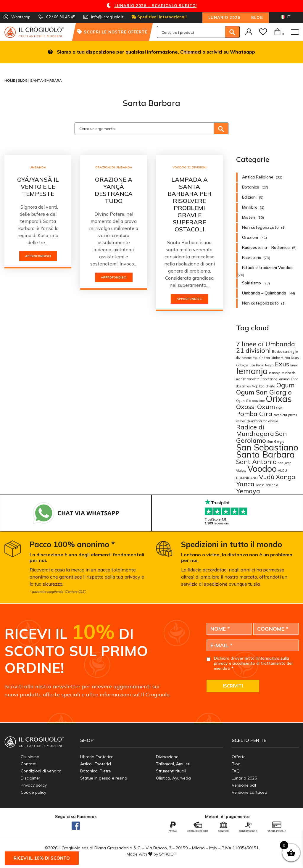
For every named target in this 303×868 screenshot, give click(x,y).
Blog (257, 17)
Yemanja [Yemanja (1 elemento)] (272, 485)
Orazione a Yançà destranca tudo (114, 190)
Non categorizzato (260, 227)
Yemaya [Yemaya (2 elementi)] (248, 491)
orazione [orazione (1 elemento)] (258, 401)
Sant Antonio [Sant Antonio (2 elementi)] (256, 462)
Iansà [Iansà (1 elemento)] (294, 365)
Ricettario (252, 257)
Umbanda (38, 167)
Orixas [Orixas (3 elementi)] (279, 399)
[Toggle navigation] (295, 32)
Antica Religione (258, 177)
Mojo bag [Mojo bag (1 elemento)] (258, 386)
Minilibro (250, 207)
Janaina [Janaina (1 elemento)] (284, 379)
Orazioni (250, 237)
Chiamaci (191, 52)
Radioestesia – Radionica (266, 247)
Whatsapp (242, 52)
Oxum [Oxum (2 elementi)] (266, 406)
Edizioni (249, 197)
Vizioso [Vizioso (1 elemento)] (241, 471)
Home (10, 80)
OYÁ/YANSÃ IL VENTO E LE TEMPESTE (38, 187)
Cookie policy (33, 792)
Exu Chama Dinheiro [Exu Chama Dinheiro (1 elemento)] (268, 358)
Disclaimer (30, 778)
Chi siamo (30, 757)
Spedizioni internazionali (159, 17)
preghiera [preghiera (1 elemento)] (280, 415)
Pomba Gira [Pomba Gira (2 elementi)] (254, 414)
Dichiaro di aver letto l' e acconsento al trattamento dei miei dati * (253, 663)
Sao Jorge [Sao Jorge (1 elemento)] (285, 463)
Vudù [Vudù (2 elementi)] (267, 477)
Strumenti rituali (171, 771)
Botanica (251, 187)
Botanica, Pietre (96, 771)
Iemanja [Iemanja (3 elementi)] (252, 371)
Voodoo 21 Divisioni (190, 167)
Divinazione (167, 757)
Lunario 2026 (224, 17)
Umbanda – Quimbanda (264, 293)
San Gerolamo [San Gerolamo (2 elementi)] (261, 437)
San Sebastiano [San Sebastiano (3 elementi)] (267, 447)
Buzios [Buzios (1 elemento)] (277, 352)
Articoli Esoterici (96, 764)
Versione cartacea (249, 792)
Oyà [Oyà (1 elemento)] (279, 408)
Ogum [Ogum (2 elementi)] (285, 385)
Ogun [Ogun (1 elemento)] (240, 401)
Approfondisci (38, 256)
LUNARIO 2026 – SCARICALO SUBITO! (156, 6)
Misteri (249, 217)
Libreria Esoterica (97, 757)
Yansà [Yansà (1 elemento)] (260, 485)
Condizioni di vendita (41, 771)
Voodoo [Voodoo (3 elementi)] (262, 468)
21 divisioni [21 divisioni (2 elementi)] (253, 350)
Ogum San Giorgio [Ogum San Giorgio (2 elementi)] (264, 392)
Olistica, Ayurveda (173, 778)
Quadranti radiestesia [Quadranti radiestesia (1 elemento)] (262, 421)
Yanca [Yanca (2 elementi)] (245, 484)
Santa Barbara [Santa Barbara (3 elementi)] (265, 454)
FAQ (236, 771)
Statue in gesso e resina (104, 778)
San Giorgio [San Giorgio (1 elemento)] (276, 442)
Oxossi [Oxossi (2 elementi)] (246, 406)
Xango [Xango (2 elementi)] (286, 477)
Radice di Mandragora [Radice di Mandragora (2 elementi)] (255, 430)
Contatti (29, 764)
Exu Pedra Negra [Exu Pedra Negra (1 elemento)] (262, 365)
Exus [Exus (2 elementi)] (282, 364)
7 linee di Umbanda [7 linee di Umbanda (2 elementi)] (266, 344)
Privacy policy (34, 785)
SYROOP (168, 854)
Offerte (239, 757)
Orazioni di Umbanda (114, 167)
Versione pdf (244, 785)
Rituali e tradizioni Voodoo (267, 268)
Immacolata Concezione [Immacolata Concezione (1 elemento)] (260, 379)
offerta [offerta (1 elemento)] (270, 386)
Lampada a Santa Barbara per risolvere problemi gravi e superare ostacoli (190, 204)
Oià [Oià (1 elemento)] (249, 401)
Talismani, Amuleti (173, 764)
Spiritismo (252, 283)
